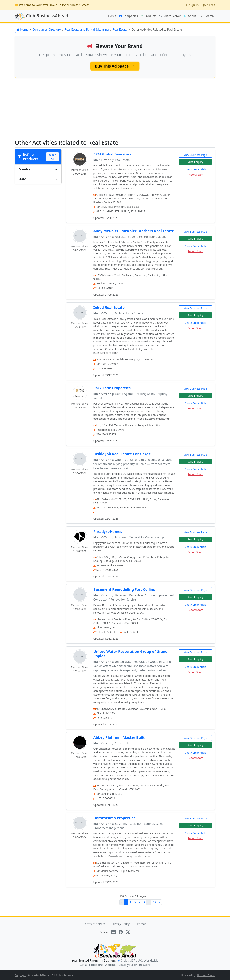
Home (112, 16)
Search (207, 16)
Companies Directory (46, 29)
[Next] (159, 902)
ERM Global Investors (112, 154)
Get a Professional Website (98, 965)
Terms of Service (94, 924)
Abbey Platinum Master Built (119, 737)
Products (149, 16)
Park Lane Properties (112, 388)
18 (154, 902)
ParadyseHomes (108, 532)
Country (24, 169)
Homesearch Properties (114, 818)
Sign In (192, 5)
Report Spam (195, 175)
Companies (128, 16)
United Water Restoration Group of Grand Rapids (130, 654)
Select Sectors (170, 16)
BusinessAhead (206, 975)
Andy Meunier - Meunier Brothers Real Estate (134, 231)
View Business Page (195, 155)
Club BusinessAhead (42, 16)
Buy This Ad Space (115, 66)
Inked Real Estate (109, 307)
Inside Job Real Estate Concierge (122, 454)
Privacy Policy (120, 924)
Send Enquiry (195, 162)
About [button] (190, 16)
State (22, 179)
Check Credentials (195, 169)
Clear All (52, 157)
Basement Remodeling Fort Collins (124, 589)
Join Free (209, 5)
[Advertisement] (115, 112)
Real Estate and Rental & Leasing (87, 29)
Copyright (21, 975)
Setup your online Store (134, 965)
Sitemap (141, 924)
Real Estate (120, 29)
